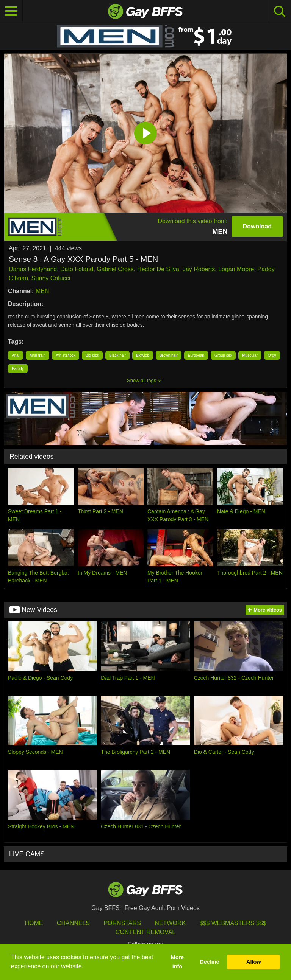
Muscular (250, 355)
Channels (73, 923)
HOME (34, 923)
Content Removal (146, 932)
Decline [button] (209, 962)
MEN (42, 291)
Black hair (117, 355)
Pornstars (122, 923)
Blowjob (143, 355)
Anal (16, 355)
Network (170, 923)
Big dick (92, 355)
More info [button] (177, 962)
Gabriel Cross (115, 269)
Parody (18, 369)
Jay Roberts (199, 269)
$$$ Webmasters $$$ (233, 923)
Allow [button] (253, 962)
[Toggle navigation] (11, 11)
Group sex (223, 355)
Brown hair (169, 355)
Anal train (38, 355)
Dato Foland (77, 269)
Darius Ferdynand (33, 269)
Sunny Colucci (51, 278)
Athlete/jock (66, 355)
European (196, 355)
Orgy (272, 355)
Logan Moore (236, 269)
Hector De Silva (158, 269)
